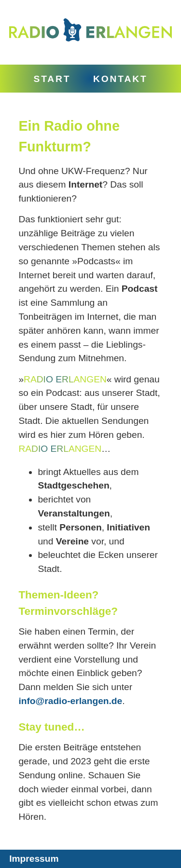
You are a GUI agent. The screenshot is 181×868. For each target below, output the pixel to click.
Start (52, 79)
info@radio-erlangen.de (70, 701)
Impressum (34, 859)
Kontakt (120, 79)
